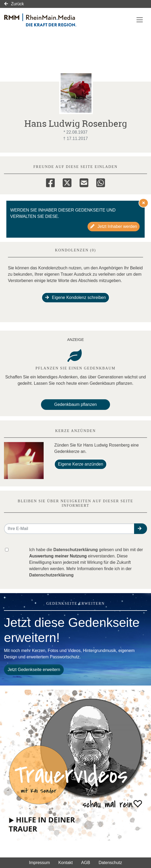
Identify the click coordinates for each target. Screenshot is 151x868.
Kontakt (66, 863)
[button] (141, 529)
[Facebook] (50, 182)
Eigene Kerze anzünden (81, 464)
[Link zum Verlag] (54, 20)
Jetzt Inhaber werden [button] (114, 226)
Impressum (39, 863)
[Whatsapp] (101, 182)
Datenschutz (110, 863)
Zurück (14, 4)
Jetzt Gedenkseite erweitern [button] (34, 670)
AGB (86, 863)
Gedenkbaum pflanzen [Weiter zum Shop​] (75, 404)
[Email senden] (69, 529)
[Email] (84, 182)
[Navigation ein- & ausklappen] (140, 20)
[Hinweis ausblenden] (144, 203)
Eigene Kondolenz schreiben (75, 297)
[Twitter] (67, 182)
